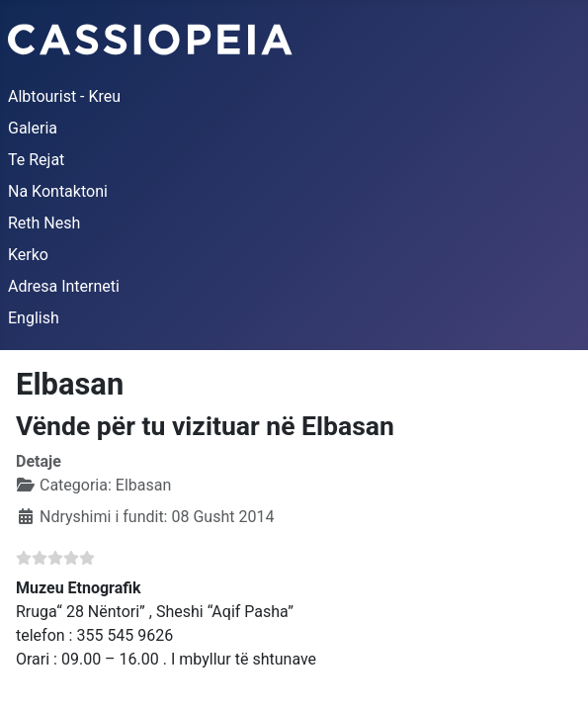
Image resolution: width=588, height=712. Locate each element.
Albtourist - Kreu (64, 96)
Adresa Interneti (64, 286)
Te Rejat (36, 160)
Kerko (28, 255)
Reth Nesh (44, 223)
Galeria (33, 128)
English (34, 318)
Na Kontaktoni (58, 191)
